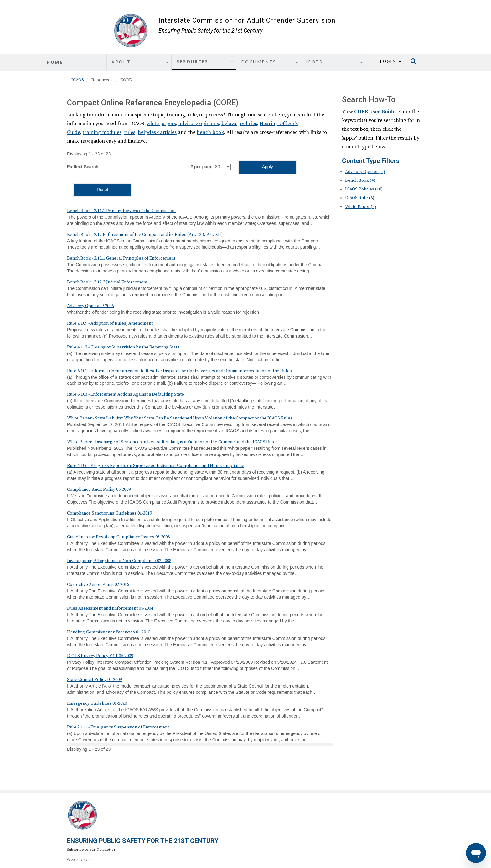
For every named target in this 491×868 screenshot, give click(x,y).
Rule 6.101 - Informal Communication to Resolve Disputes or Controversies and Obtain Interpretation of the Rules (179, 371)
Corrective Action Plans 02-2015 (98, 585)
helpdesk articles (157, 132)
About (121, 62)
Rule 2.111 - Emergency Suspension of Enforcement (118, 727)
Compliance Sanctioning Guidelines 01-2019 (109, 513)
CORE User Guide (375, 112)
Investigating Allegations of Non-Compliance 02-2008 (119, 561)
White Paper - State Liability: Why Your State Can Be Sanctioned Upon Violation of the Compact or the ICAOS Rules (180, 418)
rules (130, 132)
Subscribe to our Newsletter (91, 850)
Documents (259, 62)
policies (248, 124)
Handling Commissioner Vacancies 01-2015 (109, 632)
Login (390, 62)
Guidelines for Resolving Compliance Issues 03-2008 (118, 537)
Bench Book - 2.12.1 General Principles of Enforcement (121, 258)
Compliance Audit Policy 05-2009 (99, 490)
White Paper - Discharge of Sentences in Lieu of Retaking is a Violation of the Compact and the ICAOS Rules (172, 442)
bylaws (229, 124)
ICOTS (314, 62)
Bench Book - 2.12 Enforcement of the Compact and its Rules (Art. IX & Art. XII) (145, 235)
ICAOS (78, 80)
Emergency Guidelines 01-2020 (97, 703)
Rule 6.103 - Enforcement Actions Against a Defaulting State (126, 394)
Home (55, 62)
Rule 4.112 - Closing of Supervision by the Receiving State (123, 347)
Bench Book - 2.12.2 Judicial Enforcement (107, 282)
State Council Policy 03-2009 (94, 680)
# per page (201, 167)
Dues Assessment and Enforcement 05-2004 (110, 608)
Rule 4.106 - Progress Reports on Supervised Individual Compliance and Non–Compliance (156, 466)
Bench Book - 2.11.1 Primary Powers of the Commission (121, 211)
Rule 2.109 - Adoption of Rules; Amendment (110, 323)
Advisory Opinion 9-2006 (90, 306)
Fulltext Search (83, 167)
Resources (192, 61)
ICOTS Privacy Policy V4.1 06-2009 (100, 656)
